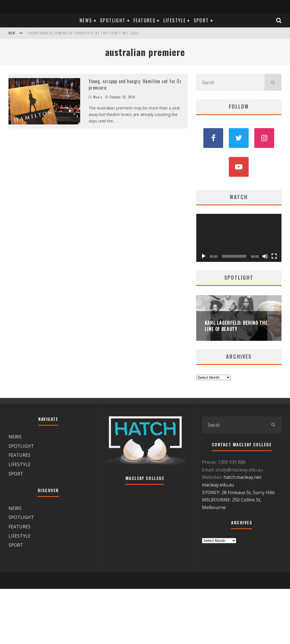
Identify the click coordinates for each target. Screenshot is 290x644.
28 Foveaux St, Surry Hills (248, 492)
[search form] (230, 82)
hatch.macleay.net (242, 477)
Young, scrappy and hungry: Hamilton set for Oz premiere (135, 84)
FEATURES (144, 20)
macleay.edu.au (218, 485)
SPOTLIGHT (113, 20)
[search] (273, 82)
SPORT (201, 20)
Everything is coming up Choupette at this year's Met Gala (83, 33)
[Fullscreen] (274, 256)
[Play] (204, 256)
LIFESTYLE (175, 20)
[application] (239, 238)
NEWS (86, 20)
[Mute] (265, 256)
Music (98, 97)
